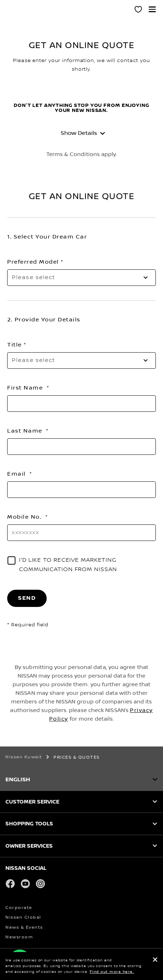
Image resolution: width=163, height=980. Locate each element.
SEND (27, 598)
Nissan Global (23, 917)
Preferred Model (33, 262)
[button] (152, 9)
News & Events (24, 927)
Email (17, 474)
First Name (26, 388)
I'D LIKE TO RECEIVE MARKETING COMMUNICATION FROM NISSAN (68, 565)
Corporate (19, 908)
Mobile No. (25, 517)
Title (15, 345)
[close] (155, 960)
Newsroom (19, 937)
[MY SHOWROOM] (139, 10)
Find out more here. (112, 972)
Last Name (26, 431)
